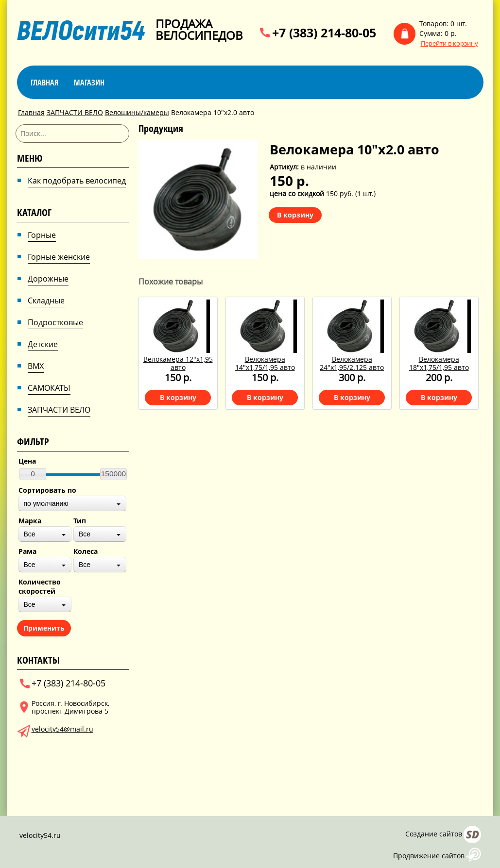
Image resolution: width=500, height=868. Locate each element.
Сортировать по (47, 490)
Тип (80, 521)
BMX (36, 366)
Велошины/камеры (137, 112)
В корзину (295, 215)
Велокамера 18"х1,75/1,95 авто (439, 363)
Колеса (86, 551)
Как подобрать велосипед (77, 181)
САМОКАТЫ (49, 388)
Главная (44, 83)
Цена (27, 461)
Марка (30, 521)
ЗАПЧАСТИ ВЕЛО (75, 112)
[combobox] (72, 503)
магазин (89, 83)
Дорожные (48, 279)
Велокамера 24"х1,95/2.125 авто (352, 363)
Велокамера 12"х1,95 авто (178, 363)
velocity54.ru (40, 835)
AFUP (474, 855)
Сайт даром (472, 835)
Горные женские (59, 257)
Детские (43, 344)
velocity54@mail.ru (62, 729)
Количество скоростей (40, 586)
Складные (46, 300)
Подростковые (55, 322)
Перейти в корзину (449, 43)
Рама (27, 551)
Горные (42, 235)
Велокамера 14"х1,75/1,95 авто (265, 363)
